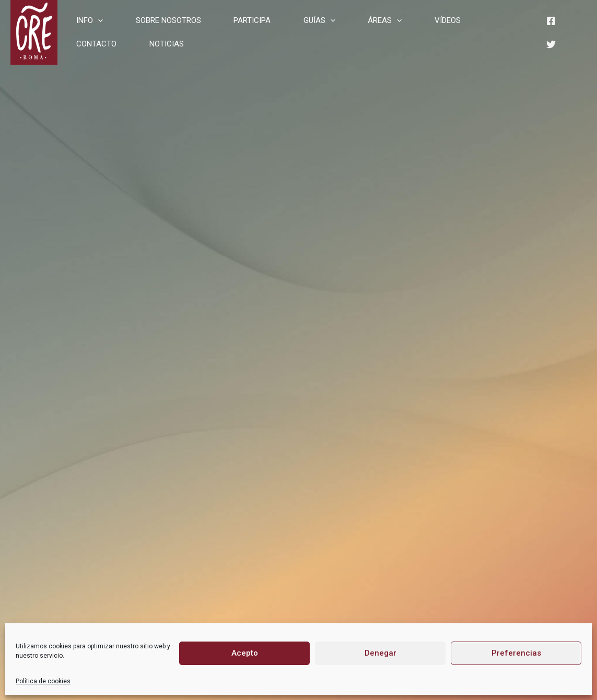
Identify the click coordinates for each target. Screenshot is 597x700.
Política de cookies (43, 681)
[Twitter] (546, 40)
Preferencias (516, 653)
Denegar (381, 653)
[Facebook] (546, 25)
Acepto (245, 653)
